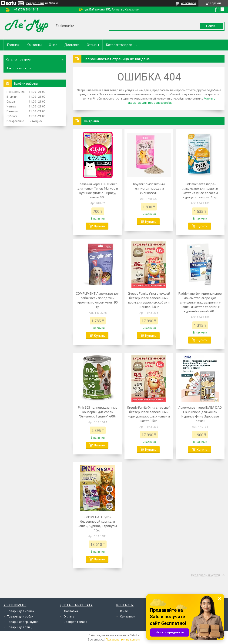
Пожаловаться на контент (123, 640)
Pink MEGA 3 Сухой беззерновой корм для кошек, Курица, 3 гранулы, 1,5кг (98, 524)
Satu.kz (135, 635)
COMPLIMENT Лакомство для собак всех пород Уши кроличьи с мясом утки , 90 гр (98, 300)
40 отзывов (189, 3)
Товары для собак (20, 616)
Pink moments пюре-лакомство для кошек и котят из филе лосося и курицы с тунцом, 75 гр (200, 190)
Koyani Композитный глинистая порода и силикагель (149, 188)
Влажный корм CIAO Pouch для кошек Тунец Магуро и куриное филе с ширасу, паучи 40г (98, 190)
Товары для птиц (19, 627)
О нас (53, 45)
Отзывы (93, 45)
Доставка (72, 45)
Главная (13, 45)
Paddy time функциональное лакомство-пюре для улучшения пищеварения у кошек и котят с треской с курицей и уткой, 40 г (200, 302)
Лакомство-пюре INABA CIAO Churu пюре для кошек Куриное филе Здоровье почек (200, 414)
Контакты (34, 45)
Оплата (69, 616)
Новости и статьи (18, 68)
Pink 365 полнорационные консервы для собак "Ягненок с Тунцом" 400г (98, 412)
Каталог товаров (119, 45)
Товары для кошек (21, 611)
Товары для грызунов (23, 622)
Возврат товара (75, 622)
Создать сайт (35, 3)
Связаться (128, 616)
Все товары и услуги (206, 575)
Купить (99, 226)
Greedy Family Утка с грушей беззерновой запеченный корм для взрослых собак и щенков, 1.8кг (149, 300)
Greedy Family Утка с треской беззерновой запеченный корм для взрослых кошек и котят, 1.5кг (149, 414)
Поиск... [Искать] (212, 26)
